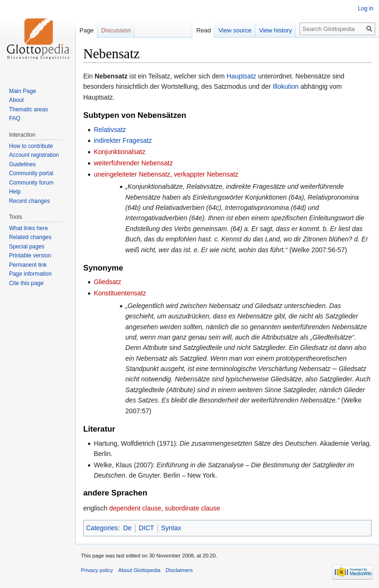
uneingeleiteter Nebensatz (132, 174)
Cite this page (26, 283)
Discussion (116, 30)
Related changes (30, 237)
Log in (366, 8)
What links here (28, 228)
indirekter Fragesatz (123, 140)
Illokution (286, 86)
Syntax (171, 528)
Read (203, 30)
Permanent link (28, 265)
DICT (146, 528)
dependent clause (135, 508)
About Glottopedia (140, 570)
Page (87, 30)
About (16, 100)
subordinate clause (193, 508)
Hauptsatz (241, 76)
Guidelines (22, 164)
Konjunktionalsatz (119, 152)
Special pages (27, 247)
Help (15, 192)
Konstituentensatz (120, 293)
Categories (102, 528)
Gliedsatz (107, 282)
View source (235, 30)
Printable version (30, 255)
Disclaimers (179, 570)
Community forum (31, 183)
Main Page (22, 91)
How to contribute (31, 146)
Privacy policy (97, 570)
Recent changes (29, 201)
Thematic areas (28, 109)
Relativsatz (110, 130)
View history (276, 30)
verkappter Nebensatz (206, 174)
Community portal (31, 173)
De (127, 528)
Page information (30, 274)
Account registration (34, 155)
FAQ (15, 118)
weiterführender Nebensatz (133, 163)
